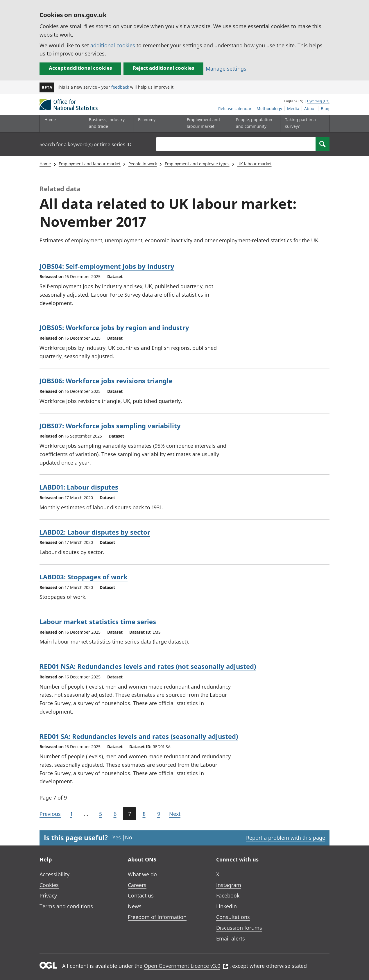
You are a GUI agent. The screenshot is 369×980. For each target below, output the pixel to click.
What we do (142, 874)
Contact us (141, 895)
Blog (325, 109)
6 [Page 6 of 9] (115, 814)
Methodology (269, 109)
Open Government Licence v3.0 (186, 966)
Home (50, 120)
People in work (143, 164)
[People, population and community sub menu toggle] (254, 124)
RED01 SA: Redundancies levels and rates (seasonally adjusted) (139, 736)
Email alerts (231, 938)
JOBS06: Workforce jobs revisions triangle (106, 381)
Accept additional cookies (80, 68)
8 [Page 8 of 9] (144, 814)
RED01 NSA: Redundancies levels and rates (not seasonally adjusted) (148, 666)
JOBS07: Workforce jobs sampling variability (110, 426)
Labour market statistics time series (98, 621)
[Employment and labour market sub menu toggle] (205, 124)
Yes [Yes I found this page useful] (117, 837)
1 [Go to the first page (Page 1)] (71, 814)
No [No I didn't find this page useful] (129, 837)
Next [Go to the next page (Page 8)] (175, 814)
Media (293, 109)
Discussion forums (239, 928)
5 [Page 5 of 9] (101, 814)
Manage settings (226, 69)
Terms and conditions (66, 906)
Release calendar (235, 109)
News (135, 906)
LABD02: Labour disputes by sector (95, 532)
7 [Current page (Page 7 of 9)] (130, 814)
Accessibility (54, 874)
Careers (137, 885)
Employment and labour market (90, 164)
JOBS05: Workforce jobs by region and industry (114, 327)
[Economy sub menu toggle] (156, 124)
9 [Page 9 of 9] (159, 814)
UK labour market (255, 164)
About (310, 109)
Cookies (49, 885)
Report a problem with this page (286, 838)
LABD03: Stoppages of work (84, 577)
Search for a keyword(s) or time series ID (85, 144)
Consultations (233, 917)
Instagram (229, 885)
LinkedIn (226, 906)
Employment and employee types (197, 164)
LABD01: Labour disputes (79, 487)
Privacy (48, 895)
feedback (120, 87)
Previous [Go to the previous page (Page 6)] (50, 814)
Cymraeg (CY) (318, 101)
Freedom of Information (157, 917)
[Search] (323, 144)
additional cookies (113, 45)
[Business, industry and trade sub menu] (107, 124)
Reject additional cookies (163, 68)
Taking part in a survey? (300, 123)
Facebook (228, 895)
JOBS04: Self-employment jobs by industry (107, 266)
